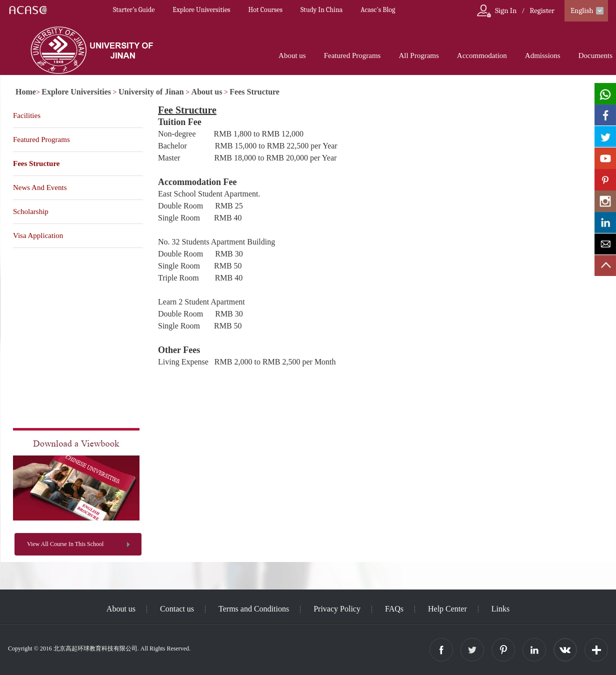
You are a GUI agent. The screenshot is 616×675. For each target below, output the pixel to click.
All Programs (418, 55)
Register (542, 10)
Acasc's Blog (378, 10)
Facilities (27, 115)
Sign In (506, 10)
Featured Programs (352, 55)
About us (292, 55)
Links (500, 609)
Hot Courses (265, 10)
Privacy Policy (337, 609)
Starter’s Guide (134, 10)
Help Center (447, 609)
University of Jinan (151, 92)
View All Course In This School (65, 544)
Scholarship (31, 211)
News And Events (40, 187)
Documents (595, 55)
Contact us (177, 609)
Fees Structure (254, 92)
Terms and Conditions (254, 609)
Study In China (321, 10)
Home (26, 92)
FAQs (394, 609)
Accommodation (482, 55)
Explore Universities (201, 10)
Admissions (543, 55)
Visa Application (38, 235)
